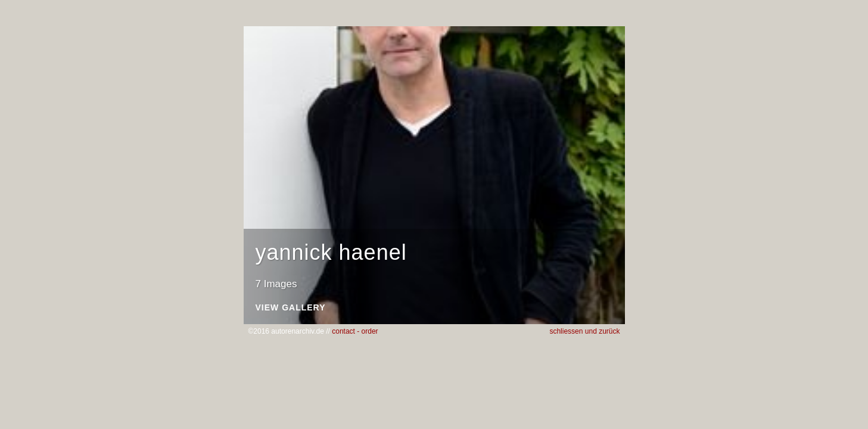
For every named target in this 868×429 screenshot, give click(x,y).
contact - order (355, 331)
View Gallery (291, 308)
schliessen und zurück (584, 331)
